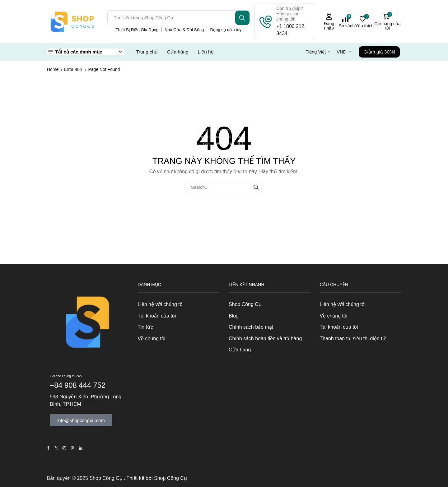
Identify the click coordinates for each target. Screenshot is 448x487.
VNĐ (341, 52)
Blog (234, 316)
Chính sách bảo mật (251, 327)
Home (53, 69)
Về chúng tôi (152, 339)
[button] (81, 420)
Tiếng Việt (316, 52)
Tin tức (145, 327)
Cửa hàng (178, 52)
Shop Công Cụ (245, 304)
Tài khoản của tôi (157, 316)
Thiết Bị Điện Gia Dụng (137, 30)
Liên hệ (206, 52)
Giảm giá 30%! (379, 52)
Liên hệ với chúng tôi (161, 304)
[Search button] (242, 18)
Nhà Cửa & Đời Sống (184, 30)
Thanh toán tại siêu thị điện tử (353, 339)
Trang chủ (147, 52)
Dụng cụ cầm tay (226, 30)
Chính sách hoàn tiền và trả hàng (265, 339)
